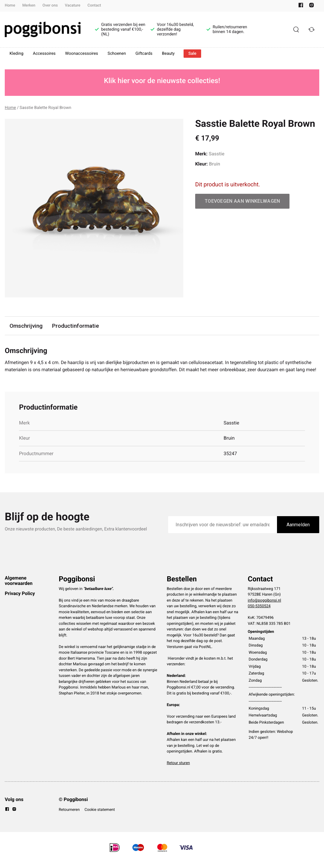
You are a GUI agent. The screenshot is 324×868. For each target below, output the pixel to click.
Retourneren (69, 817)
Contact (94, 6)
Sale (192, 54)
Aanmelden (298, 532)
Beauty (168, 54)
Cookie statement (100, 817)
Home (10, 6)
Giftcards (144, 54)
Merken (29, 6)
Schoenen (117, 54)
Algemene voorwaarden (19, 588)
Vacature (73, 6)
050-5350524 (259, 614)
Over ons (50, 6)
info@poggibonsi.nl (264, 608)
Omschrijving (26, 326)
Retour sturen (179, 771)
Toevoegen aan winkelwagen (242, 201)
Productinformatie (76, 326)
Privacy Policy (20, 601)
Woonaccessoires (82, 54)
